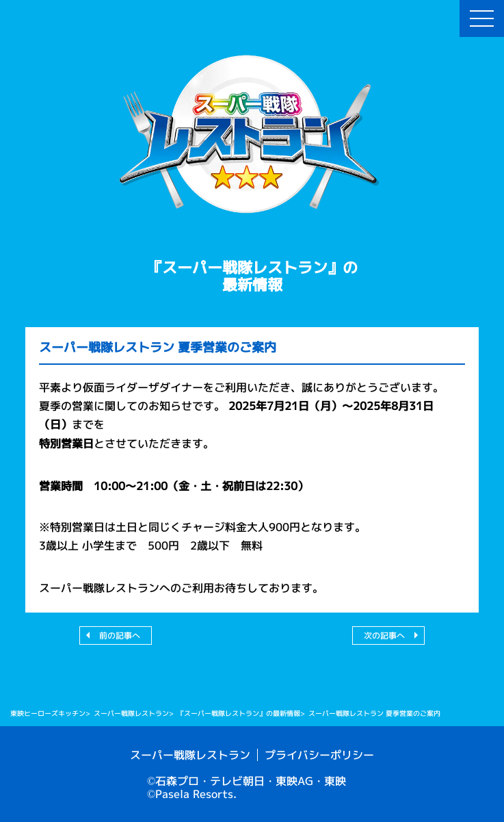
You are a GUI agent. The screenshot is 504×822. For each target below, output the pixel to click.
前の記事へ (120, 635)
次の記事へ (384, 635)
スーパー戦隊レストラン (190, 755)
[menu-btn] (482, 18)
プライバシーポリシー (319, 755)
